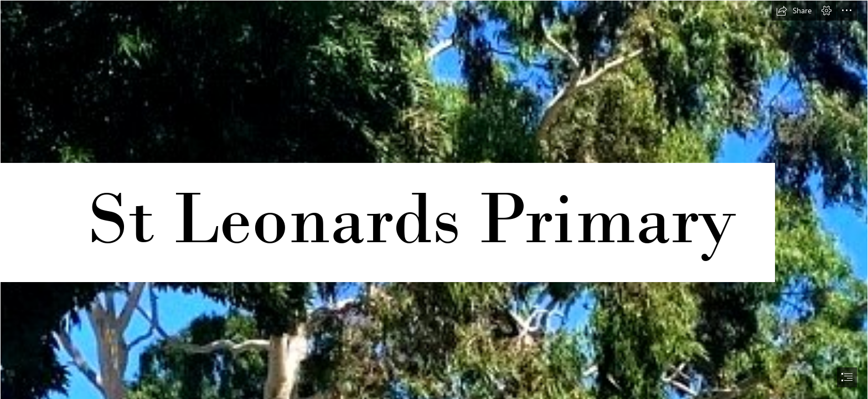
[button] (794, 11)
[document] (434, 199)
